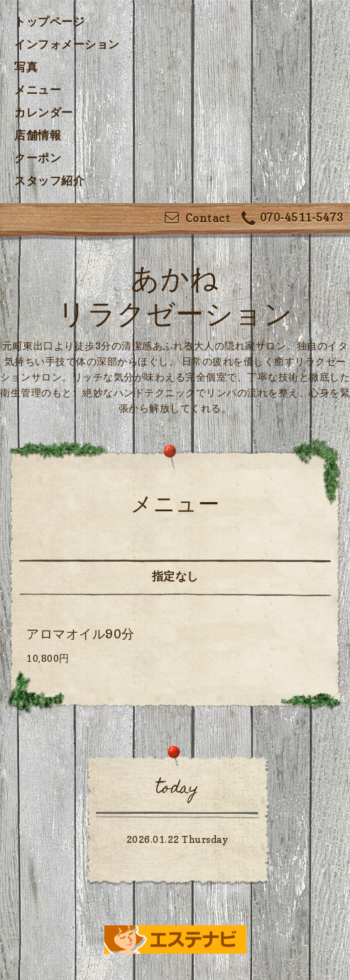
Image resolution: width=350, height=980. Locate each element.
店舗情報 (38, 135)
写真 (26, 67)
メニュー (38, 89)
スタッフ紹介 (49, 180)
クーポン (38, 158)
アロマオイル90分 (81, 634)
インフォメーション (67, 44)
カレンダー (44, 112)
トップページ (49, 21)
